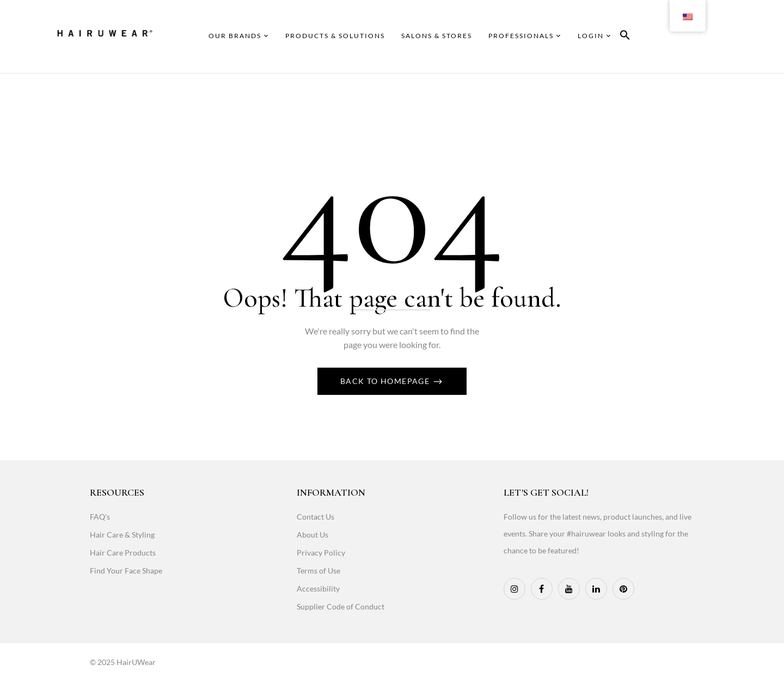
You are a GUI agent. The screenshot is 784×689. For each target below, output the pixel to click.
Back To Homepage (386, 381)
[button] (625, 37)
